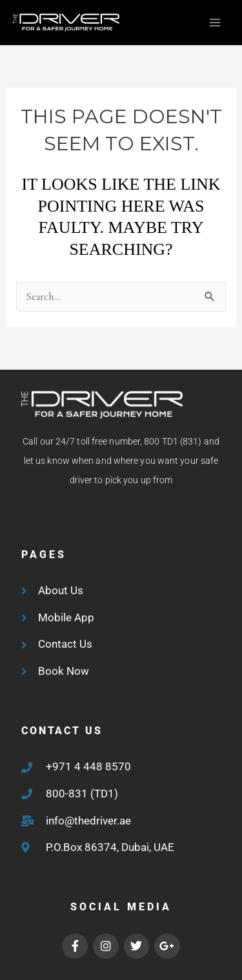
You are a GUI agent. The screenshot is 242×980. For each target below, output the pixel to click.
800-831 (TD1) (82, 794)
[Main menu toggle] (215, 23)
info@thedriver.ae (88, 821)
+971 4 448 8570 (88, 766)
